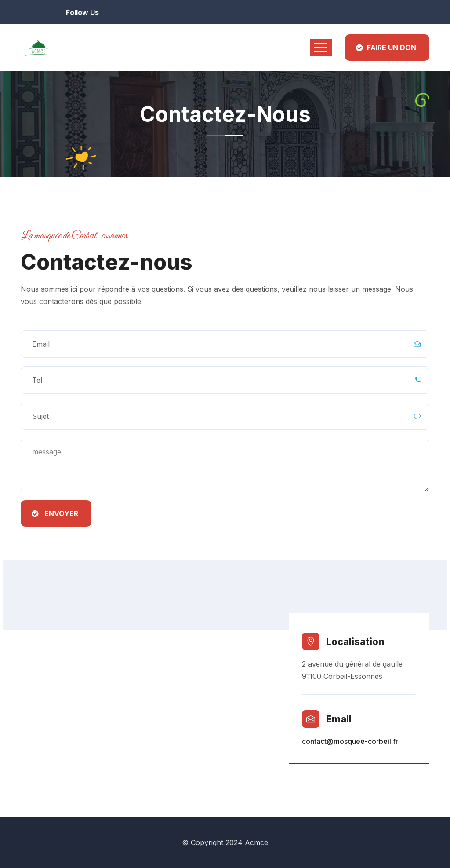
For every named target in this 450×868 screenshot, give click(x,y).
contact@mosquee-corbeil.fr (350, 741)
